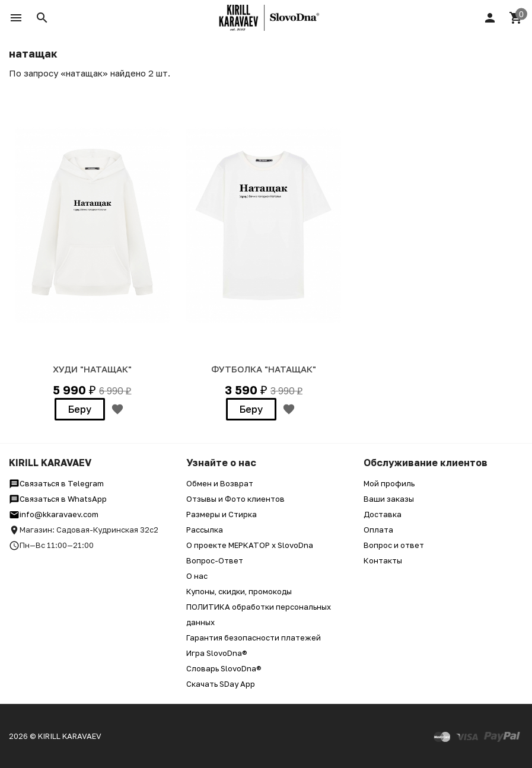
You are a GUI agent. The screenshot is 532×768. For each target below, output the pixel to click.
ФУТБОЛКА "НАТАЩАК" (264, 369)
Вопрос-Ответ (215, 560)
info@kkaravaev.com (54, 514)
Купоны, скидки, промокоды (239, 591)
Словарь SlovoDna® (224, 668)
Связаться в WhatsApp (58, 499)
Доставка (383, 514)
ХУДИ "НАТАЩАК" (92, 369)
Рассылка (205, 530)
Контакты (383, 560)
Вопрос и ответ (394, 545)
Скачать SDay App (221, 684)
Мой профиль (389, 483)
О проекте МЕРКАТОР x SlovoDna (250, 545)
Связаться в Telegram (56, 483)
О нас (197, 576)
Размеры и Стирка (222, 514)
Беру (80, 409)
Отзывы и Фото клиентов (235, 499)
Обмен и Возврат (220, 483)
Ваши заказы (389, 499)
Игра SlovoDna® (217, 653)
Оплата (378, 530)
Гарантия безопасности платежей (254, 638)
